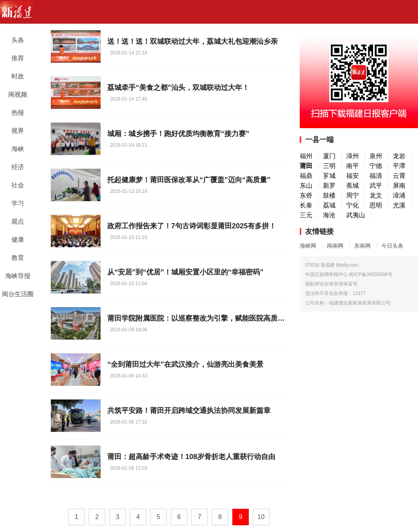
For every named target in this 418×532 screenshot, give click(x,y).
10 (261, 517)
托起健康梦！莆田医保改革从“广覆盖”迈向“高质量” (189, 180)
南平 (353, 166)
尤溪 (399, 205)
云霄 (399, 176)
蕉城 (353, 186)
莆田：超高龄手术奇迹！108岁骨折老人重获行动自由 (191, 457)
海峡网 (308, 246)
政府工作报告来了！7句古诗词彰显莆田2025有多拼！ (192, 226)
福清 (376, 176)
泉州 (376, 156)
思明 (376, 205)
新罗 (329, 186)
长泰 (306, 205)
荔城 (329, 205)
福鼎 (306, 176)
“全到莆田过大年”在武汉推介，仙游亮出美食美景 (185, 364)
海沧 (329, 215)
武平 (376, 186)
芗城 (329, 176)
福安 (353, 176)
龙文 (376, 195)
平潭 (399, 166)
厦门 (329, 156)
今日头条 (392, 246)
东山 (306, 186)
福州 (306, 156)
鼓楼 (329, 195)
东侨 (306, 195)
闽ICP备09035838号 (370, 274)
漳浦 (399, 195)
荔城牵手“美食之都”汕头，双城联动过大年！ (178, 88)
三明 (329, 166)
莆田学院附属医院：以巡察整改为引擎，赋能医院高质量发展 (203, 318)
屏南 (399, 186)
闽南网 (335, 246)
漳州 (353, 156)
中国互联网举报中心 (327, 274)
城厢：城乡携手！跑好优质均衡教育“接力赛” (178, 134)
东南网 (362, 246)
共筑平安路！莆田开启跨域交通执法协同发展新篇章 (189, 411)
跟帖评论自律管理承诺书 (331, 284)
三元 (306, 215)
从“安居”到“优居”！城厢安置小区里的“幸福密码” (185, 272)
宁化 (353, 205)
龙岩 (399, 156)
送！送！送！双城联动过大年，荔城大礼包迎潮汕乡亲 (192, 41)
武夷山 (356, 215)
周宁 (353, 195)
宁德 (376, 166)
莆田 (306, 166)
